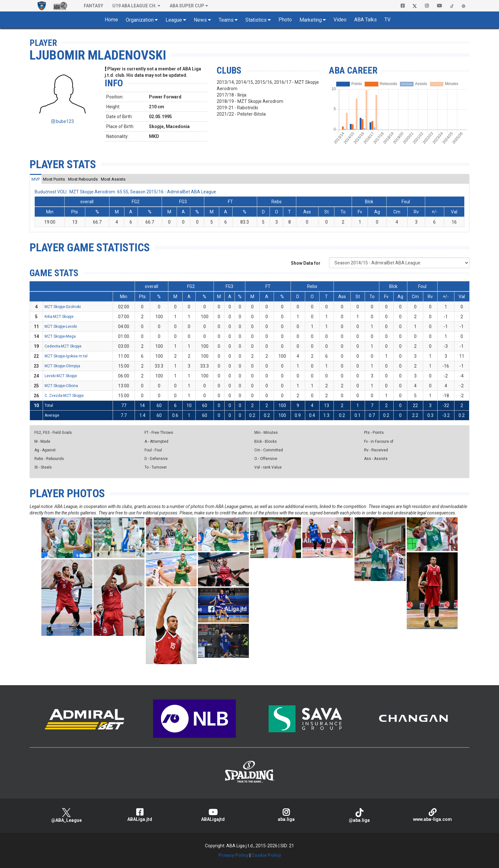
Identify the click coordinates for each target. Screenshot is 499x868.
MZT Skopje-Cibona (61, 386)
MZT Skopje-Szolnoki (63, 307)
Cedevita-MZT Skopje (63, 346)
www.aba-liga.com (432, 815)
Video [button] (340, 20)
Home (111, 20)
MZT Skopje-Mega (60, 336)
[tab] (36, 179)
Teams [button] (226, 20)
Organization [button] (140, 20)
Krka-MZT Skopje (59, 317)
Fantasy (93, 6)
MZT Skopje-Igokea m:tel (66, 356)
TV (387, 20)
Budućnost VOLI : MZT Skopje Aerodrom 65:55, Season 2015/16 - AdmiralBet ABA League (125, 192)
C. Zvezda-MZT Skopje (64, 396)
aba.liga (286, 815)
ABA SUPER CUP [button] (187, 6)
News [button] (200, 20)
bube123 (63, 121)
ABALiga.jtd (140, 815)
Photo (285, 20)
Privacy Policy (233, 855)
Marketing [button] (311, 20)
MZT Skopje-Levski (61, 326)
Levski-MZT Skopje (61, 376)
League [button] (174, 20)
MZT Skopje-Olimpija (62, 366)
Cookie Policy (266, 855)
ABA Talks (365, 20)
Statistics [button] (256, 20)
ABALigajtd (213, 815)
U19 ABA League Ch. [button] (134, 6)
